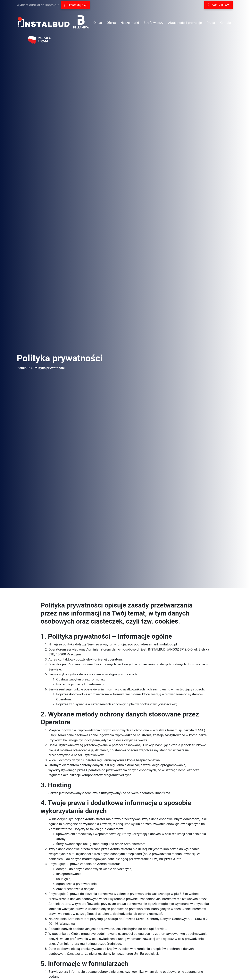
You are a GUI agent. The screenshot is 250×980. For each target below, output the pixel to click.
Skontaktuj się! (75, 5)
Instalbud (23, 368)
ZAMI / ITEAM (218, 5)
